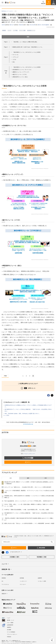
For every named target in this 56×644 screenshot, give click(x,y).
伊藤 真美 (21, 25)
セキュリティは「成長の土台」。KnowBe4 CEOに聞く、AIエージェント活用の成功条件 (28, 487)
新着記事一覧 (7, 569)
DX (2, 581)
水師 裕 (3, 25)
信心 (14, 62)
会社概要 (9, 629)
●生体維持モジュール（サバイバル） (22, 70)
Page (6, 42)
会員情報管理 (10, 624)
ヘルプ (9, 617)
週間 (28, 478)
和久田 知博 (33, 25)
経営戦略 (22, 578)
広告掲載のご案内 (14, 557)
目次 (40, 37)
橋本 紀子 (12, 25)
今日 (11, 478)
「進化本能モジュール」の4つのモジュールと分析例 (26, 52)
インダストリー (23, 581)
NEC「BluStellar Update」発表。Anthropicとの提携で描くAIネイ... (22, 414)
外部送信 (9, 636)
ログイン (28, 462)
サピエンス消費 (22, 30)
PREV (5, 376)
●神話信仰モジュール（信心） (20, 77)
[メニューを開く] (3, 3)
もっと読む (6, 415)
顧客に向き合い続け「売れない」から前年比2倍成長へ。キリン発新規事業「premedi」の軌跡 (29, 523)
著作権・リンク (11, 619)
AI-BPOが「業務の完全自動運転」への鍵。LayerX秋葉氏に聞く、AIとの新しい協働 (27, 510)
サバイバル (15, 55)
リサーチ (9, 30)
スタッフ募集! (10, 622)
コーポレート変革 (42, 581)
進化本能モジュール (31, 30)
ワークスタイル (5, 584)
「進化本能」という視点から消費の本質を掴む (25, 42)
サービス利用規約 (11, 631)
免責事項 (9, 626)
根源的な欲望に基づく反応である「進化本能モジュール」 (28, 47)
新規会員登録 (28, 458)
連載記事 (5, 594)
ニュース (5, 564)
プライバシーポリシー (12, 634)
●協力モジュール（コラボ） (20, 74)
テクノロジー (23, 584)
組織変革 (40, 578)
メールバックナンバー (28, 454)
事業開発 (4, 30)
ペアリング (15, 57)
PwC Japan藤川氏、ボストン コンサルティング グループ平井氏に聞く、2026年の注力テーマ (29, 501)
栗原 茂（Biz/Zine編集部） (44, 25)
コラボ (14, 60)
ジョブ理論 (15, 30)
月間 (45, 478)
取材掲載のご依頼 (42, 557)
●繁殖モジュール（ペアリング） (21, 72)
